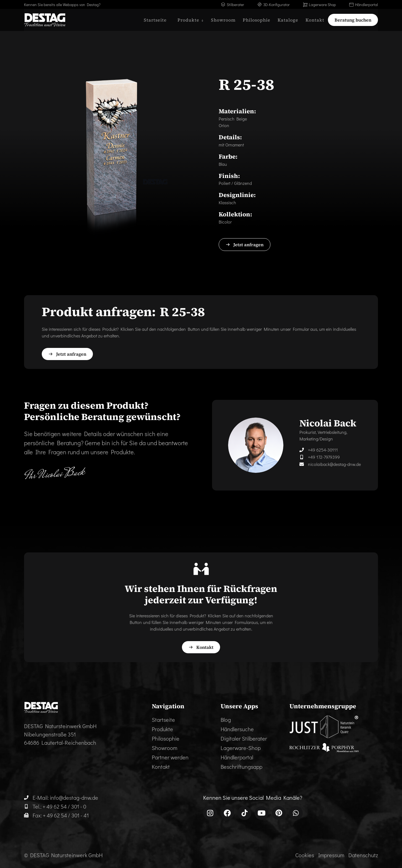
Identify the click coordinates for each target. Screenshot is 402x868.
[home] (45, 20)
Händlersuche (237, 729)
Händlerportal (237, 757)
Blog (226, 720)
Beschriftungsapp (242, 767)
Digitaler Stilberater (244, 738)
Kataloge (288, 20)
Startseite (155, 20)
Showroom (223, 20)
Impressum (331, 855)
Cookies (305, 855)
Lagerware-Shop (241, 748)
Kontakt (315, 20)
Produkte (162, 729)
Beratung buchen (353, 20)
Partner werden (170, 757)
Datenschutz (363, 855)
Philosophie (257, 20)
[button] (189, 20)
